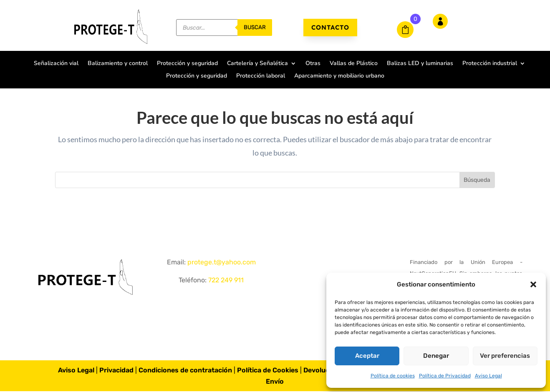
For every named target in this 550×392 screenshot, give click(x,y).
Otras (313, 64)
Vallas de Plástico (354, 64)
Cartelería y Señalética (257, 64)
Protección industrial (490, 64)
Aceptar (367, 356)
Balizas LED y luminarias (420, 64)
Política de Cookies (268, 374)
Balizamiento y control (118, 64)
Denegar (436, 356)
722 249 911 (226, 284)
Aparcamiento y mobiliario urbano (339, 76)
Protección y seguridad (187, 64)
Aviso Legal (488, 376)
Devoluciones (325, 374)
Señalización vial (56, 64)
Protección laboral (261, 76)
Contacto (330, 27)
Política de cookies (393, 376)
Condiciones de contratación (185, 374)
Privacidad (116, 374)
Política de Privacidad (445, 376)
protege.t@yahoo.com (222, 266)
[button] (533, 284)
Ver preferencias (505, 356)
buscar (255, 27)
